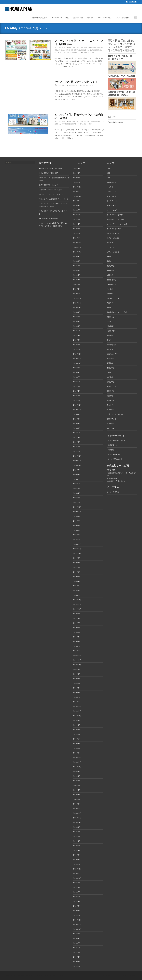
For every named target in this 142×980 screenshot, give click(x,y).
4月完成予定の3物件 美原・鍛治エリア (53, 168)
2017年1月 (77, 651)
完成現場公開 (78, 18)
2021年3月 (77, 442)
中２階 (72, 52)
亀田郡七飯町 (111, 280)
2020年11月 (77, 461)
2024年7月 (77, 266)
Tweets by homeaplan (115, 122)
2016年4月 (77, 688)
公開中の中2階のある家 (39, 18)
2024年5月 (77, 275)
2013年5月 (77, 846)
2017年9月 (77, 614)
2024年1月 (77, 294)
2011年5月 (77, 952)
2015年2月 (77, 753)
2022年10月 (77, 363)
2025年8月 (77, 206)
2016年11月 (77, 660)
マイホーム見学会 (89, 122)
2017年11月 (77, 604)
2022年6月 (77, 382)
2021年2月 (77, 447)
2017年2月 (77, 646)
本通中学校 (111, 363)
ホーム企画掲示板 (104, 18)
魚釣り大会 (111, 428)
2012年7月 (77, 892)
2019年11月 (77, 512)
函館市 (71, 50)
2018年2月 (77, 591)
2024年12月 (77, 243)
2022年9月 (77, 368)
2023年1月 (77, 349)
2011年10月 (77, 929)
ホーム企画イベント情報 (60, 18)
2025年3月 (77, 229)
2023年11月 (77, 303)
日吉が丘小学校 (112, 354)
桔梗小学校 (111, 382)
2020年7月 (77, 479)
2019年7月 (77, 521)
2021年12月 (77, 405)
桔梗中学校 (111, 377)
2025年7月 (77, 210)
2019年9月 (77, 516)
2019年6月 (77, 526)
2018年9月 (77, 558)
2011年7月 (77, 943)
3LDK (109, 173)
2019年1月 (77, 539)
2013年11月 (77, 818)
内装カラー (111, 303)
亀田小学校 (111, 275)
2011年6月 (77, 948)
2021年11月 (77, 410)
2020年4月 (77, 493)
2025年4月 (77, 224)
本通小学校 (111, 368)
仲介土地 (110, 289)
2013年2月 (77, 860)
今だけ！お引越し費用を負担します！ (77, 82)
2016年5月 (77, 683)
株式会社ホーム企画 (88, 52)
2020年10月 (77, 465)
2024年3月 (77, 284)
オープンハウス (64, 52)
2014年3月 (77, 799)
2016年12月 (77, 655)
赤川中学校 (111, 424)
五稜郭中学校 (111, 284)
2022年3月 (77, 396)
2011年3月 (77, 962)
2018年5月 (77, 577)
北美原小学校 (111, 331)
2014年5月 (77, 790)
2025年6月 (77, 215)
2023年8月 (77, 317)
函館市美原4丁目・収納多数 (49, 185)
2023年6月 (77, 326)
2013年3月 (77, 855)
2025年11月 (77, 192)
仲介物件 (110, 294)
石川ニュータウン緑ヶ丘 (115, 414)
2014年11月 (77, 762)
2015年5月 (77, 739)
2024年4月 (77, 280)
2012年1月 (77, 915)
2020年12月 (77, 456)
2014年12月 (77, 758)
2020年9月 (77, 470)
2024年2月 (77, 289)
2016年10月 (77, 665)
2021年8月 (77, 419)
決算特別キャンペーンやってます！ (51, 190)
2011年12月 (77, 920)
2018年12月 (77, 544)
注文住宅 (110, 396)
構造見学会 (111, 391)
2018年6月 (77, 572)
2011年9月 (77, 934)
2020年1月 (77, 502)
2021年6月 (77, 428)
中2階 (67, 50)
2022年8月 (77, 373)
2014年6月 (77, 785)
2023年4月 (77, 335)
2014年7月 (77, 781)
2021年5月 (77, 433)
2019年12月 (77, 507)
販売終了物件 (111, 419)
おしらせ (110, 187)
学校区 (109, 340)
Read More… (59, 71)
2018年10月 (77, 553)
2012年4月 (77, 901)
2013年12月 (77, 813)
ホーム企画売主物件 (90, 48)
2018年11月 (77, 549)
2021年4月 (77, 437)
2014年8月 (77, 776)
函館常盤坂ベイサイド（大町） (118, 312)
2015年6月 (77, 734)
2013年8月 (77, 832)
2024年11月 (77, 247)
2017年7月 (77, 623)
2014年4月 (77, 795)
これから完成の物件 (122, 18)
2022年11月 (77, 359)
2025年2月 (77, 233)
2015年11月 (77, 711)
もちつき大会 (111, 196)
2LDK (109, 168)
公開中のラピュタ (113, 298)
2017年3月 (77, 642)
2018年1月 (77, 595)
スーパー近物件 (112, 210)
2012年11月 (77, 874)
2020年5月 (77, 488)
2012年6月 (77, 897)
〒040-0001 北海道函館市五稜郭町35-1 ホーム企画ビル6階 (122, 473)
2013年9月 (77, 827)
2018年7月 (77, 567)
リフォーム (111, 247)
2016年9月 (77, 669)
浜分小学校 (111, 405)
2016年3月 (77, 693)
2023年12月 (77, 298)
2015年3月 (77, 748)
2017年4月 (77, 637)
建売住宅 (90, 18)
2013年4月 (77, 850)
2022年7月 (77, 377)
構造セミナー (111, 386)
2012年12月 (77, 869)
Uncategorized (73, 85)
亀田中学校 (111, 271)
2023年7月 (77, 322)
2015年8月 (77, 725)
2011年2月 (77, 966)
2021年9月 (77, 414)
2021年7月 (77, 424)
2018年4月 (77, 581)
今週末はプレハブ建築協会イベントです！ (54, 199)
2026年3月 (77, 173)
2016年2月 (77, 697)
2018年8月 (77, 563)
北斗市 (109, 322)
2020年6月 (77, 484)
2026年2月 (77, 178)
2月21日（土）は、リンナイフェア (51, 194)
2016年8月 (77, 674)
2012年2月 (77, 911)
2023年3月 (77, 340)
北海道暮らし (85, 50)
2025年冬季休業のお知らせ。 (49, 218)
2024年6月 (77, 271)
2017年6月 (77, 628)
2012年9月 (77, 883)
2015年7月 (77, 730)
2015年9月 (77, 720)
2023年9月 (77, 312)
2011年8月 (77, 939)
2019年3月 (77, 530)
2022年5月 (77, 386)
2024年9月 (77, 257)
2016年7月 (77, 679)
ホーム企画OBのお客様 (115, 215)
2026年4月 (77, 168)
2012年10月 (77, 878)
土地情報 (110, 335)
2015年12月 (77, 707)
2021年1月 (77, 451)
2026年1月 (77, 182)
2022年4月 (77, 391)
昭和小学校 (111, 359)
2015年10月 (77, 716)
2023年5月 (77, 331)
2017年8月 (77, 618)
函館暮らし (77, 50)
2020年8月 (77, 475)
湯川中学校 (111, 410)
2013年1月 (77, 864)
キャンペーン (111, 206)
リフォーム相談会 (113, 252)
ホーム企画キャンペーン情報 (117, 224)
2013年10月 (77, 823)
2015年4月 (77, 744)
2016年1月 (77, 702)
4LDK (109, 178)
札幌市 (109, 373)
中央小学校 (111, 266)
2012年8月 (77, 887)
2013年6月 (77, 841)
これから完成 (111, 192)
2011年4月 (77, 957)
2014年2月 (77, 804)
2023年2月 (77, 345)
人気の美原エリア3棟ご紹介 (121, 76)
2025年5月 (77, 219)
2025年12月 (77, 187)
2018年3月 (77, 586)
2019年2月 (77, 535)
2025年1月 (77, 238)
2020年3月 (77, 498)
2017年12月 (77, 600)
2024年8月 (77, 261)
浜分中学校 (111, 400)
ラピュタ (62, 50)
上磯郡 (109, 257)
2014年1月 (77, 809)
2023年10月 (77, 308)
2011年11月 (77, 925)
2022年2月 (77, 400)
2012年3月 (77, 906)
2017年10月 (77, 609)
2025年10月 (77, 196)
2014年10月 (77, 767)
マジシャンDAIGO (113, 238)
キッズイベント (112, 201)
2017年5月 (77, 632)
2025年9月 (77, 201)
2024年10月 (77, 252)
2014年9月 (77, 772)
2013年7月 (77, 836)
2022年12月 (77, 354)
